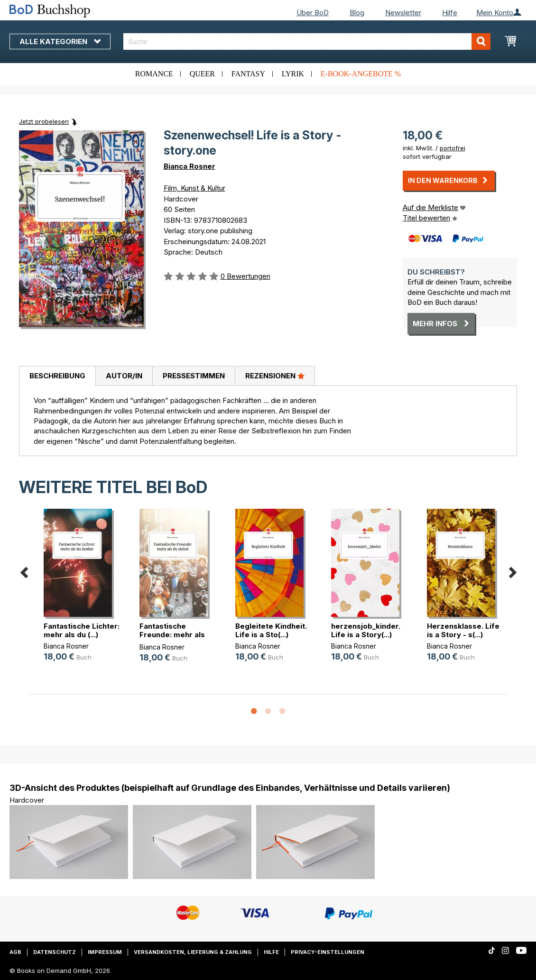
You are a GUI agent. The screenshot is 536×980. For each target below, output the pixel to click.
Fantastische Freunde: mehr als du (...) (172, 635)
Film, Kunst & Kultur (194, 188)
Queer (202, 74)
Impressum (105, 952)
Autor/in (124, 376)
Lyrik (293, 74)
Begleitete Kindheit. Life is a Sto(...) (271, 630)
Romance (154, 74)
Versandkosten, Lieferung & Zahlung (193, 952)
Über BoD (313, 13)
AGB (15, 952)
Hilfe (450, 13)
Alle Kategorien (60, 41)
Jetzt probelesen (44, 121)
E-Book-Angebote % (361, 74)
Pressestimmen (194, 376)
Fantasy (248, 74)
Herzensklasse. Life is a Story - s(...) (463, 630)
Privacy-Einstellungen (328, 952)
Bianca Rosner (189, 166)
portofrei (453, 148)
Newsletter (403, 13)
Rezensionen (275, 376)
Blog (357, 13)
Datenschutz (55, 952)
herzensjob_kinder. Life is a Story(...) (366, 630)
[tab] (57, 376)
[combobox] (307, 41)
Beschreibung (57, 376)
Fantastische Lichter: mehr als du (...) (82, 630)
